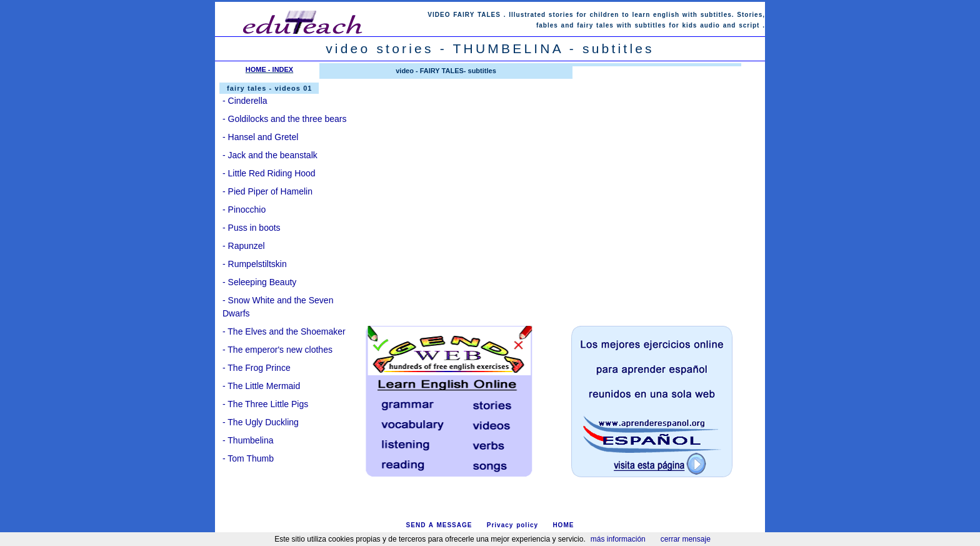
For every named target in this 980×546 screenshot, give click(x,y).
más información (618, 539)
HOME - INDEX (269, 69)
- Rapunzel (244, 246)
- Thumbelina (248, 440)
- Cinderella (245, 101)
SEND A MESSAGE (439, 525)
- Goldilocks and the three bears (284, 119)
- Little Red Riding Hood (269, 173)
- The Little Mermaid (261, 386)
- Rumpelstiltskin (255, 264)
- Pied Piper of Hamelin (267, 191)
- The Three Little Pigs (265, 404)
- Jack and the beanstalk (270, 155)
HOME (563, 525)
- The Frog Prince (257, 368)
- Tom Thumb (248, 458)
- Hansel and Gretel (260, 137)
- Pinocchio (244, 210)
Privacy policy (512, 525)
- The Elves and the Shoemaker (284, 331)
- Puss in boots (252, 228)
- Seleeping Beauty (259, 282)
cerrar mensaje (686, 539)
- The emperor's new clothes (277, 350)
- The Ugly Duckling (261, 422)
